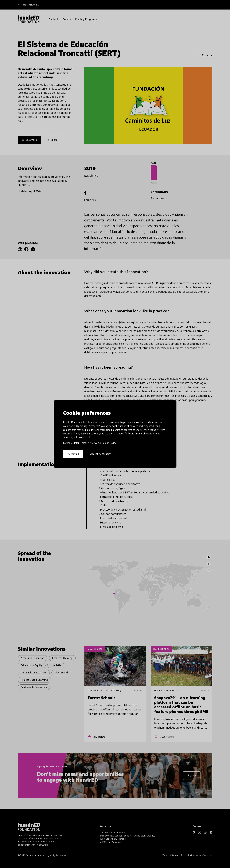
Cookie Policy (109, 443)
